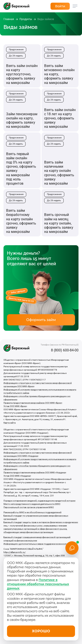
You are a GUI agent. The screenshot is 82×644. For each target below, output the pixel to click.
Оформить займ (41, 320)
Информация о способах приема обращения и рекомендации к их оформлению (37, 398)
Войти (60, 6)
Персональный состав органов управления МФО (29, 507)
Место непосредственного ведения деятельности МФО (32, 504)
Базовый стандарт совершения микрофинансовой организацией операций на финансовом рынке (37, 539)
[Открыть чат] (72, 548)
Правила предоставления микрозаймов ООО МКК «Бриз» (33, 403)
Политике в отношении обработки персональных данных (38, 584)
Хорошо (41, 631)
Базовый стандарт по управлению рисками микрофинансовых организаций (36, 517)
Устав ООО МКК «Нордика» (17, 476)
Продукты (26, 19)
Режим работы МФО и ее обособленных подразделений (32, 512)
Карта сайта (10, 423)
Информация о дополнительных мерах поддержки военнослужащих (39, 544)
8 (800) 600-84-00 (65, 350)
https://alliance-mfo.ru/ (15, 552)
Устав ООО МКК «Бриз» (15, 406)
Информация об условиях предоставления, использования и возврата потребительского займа (40, 391)
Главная (9, 19)
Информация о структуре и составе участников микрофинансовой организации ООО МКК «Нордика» (38, 454)
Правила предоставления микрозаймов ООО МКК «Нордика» (35, 472)
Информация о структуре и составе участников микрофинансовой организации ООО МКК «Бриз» (38, 385)
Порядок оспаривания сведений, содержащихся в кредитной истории (39, 501)
